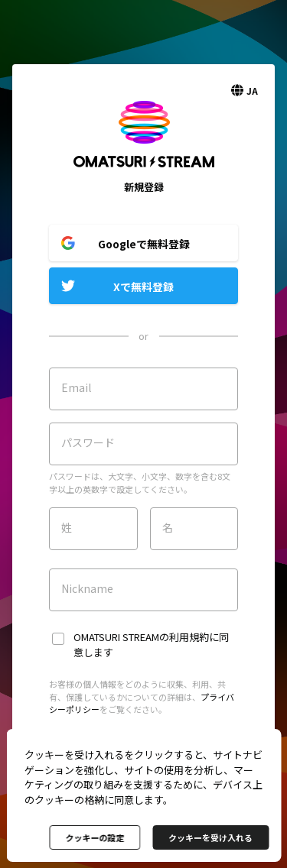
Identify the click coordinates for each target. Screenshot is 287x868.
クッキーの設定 (95, 837)
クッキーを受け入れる (210, 837)
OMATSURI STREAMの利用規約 (141, 637)
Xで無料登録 (143, 287)
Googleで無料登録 (144, 244)
